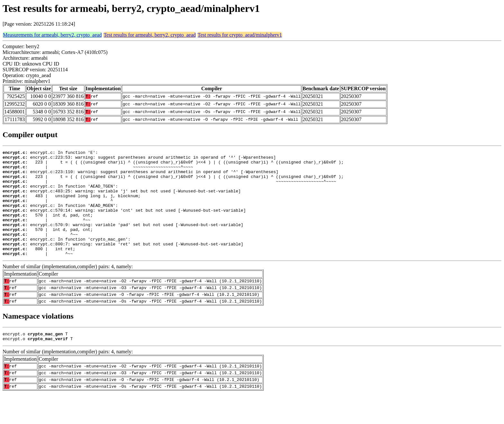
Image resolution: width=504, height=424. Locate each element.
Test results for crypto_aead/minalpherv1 (240, 35)
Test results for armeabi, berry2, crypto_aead (149, 35)
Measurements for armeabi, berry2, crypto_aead (52, 35)
